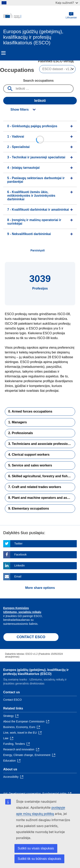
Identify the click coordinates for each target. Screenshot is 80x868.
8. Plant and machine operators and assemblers (42, 498)
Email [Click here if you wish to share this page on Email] (18, 576)
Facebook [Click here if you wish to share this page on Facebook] (20, 555)
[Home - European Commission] (34, 16)
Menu (3, 53)
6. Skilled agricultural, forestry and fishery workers (42, 476)
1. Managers (17, 422)
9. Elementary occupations (29, 508)
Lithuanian (71, 15)
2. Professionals (21, 433)
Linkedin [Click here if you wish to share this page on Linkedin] (19, 565)
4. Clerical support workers (29, 455)
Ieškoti (40, 101)
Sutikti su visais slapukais (36, 848)
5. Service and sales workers (30, 465)
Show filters (20, 110)
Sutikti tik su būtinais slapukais (39, 859)
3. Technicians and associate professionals (41, 444)
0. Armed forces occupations (30, 411)
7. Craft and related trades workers (35, 487)
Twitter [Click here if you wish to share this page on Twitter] (18, 544)
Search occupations (38, 81)
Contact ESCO (12, 700)
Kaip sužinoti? (67, 3)
